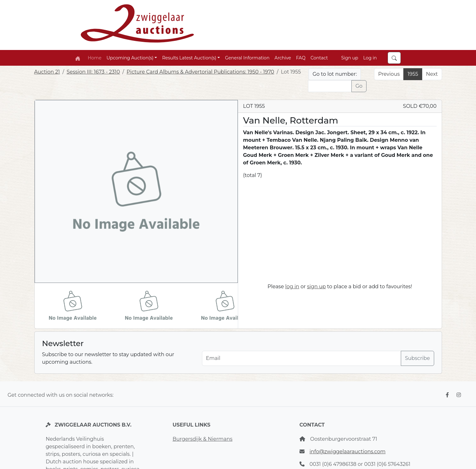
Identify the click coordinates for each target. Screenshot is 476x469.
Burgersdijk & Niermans (202, 439)
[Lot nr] (330, 86)
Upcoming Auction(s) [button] (130, 58)
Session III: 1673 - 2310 (93, 72)
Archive (283, 58)
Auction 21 (47, 72)
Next (432, 74)
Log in (370, 58)
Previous (389, 74)
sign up (316, 287)
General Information (247, 58)
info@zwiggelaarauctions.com (348, 452)
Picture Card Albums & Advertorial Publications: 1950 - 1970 (200, 72)
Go (359, 86)
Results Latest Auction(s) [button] (189, 58)
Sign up (350, 58)
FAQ (301, 58)
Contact (319, 58)
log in (292, 287)
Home (95, 58)
